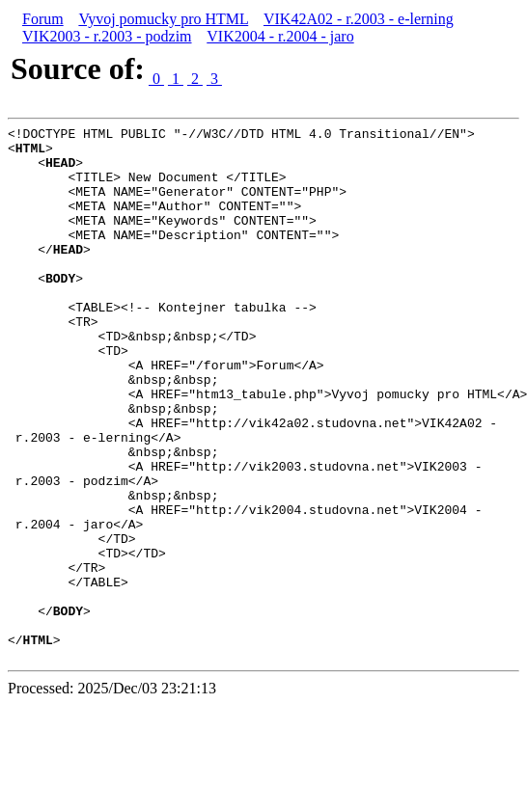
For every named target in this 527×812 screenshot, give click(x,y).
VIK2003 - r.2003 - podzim (107, 36)
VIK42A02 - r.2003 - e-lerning (359, 19)
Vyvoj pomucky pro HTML (163, 19)
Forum (43, 19)
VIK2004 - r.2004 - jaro (280, 36)
